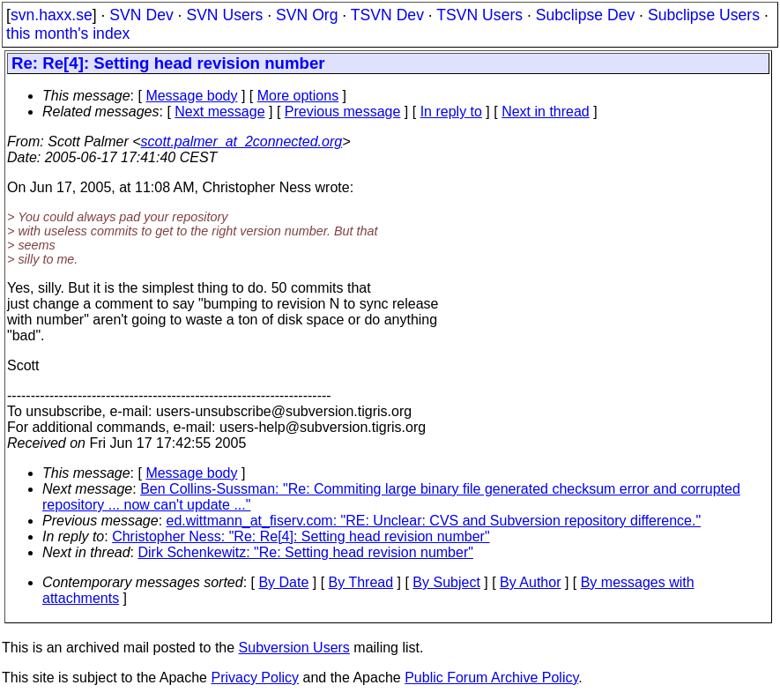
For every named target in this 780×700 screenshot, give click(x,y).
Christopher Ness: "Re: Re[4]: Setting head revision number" (301, 536)
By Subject (446, 582)
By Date (283, 582)
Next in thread (546, 112)
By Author (530, 582)
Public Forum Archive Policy (491, 678)
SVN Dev (141, 15)
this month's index (68, 34)
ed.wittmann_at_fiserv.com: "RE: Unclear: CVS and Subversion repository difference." (434, 521)
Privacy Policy (255, 678)
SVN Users (224, 15)
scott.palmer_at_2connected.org (242, 141)
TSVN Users (479, 15)
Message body (191, 96)
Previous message (343, 112)
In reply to (451, 112)
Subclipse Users (704, 15)
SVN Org (307, 15)
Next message (219, 112)
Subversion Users (294, 648)
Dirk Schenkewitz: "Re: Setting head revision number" (306, 552)
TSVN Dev (387, 15)
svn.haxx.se (52, 15)
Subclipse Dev (585, 15)
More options (298, 96)
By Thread (361, 582)
